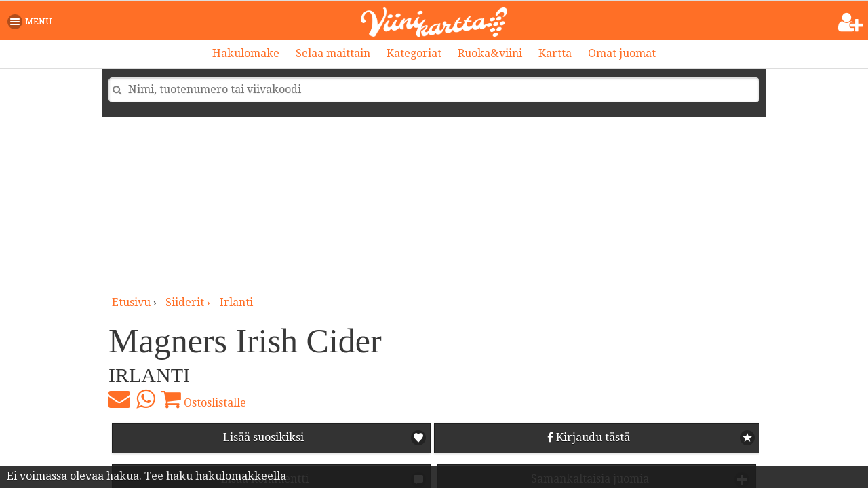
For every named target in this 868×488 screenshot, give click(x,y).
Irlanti (236, 302)
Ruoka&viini (490, 53)
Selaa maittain (333, 53)
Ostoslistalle (203, 399)
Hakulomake (246, 53)
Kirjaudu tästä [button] (589, 437)
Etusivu (131, 302)
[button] (32, 22)
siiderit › (189, 302)
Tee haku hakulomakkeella (215, 476)
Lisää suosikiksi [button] (263, 437)
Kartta (555, 53)
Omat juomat (622, 53)
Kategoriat (414, 53)
